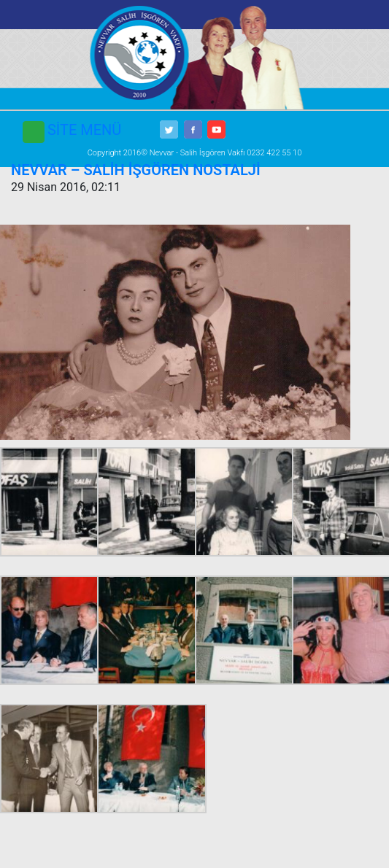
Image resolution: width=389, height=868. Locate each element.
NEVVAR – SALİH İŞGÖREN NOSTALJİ (136, 170)
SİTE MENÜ (84, 130)
